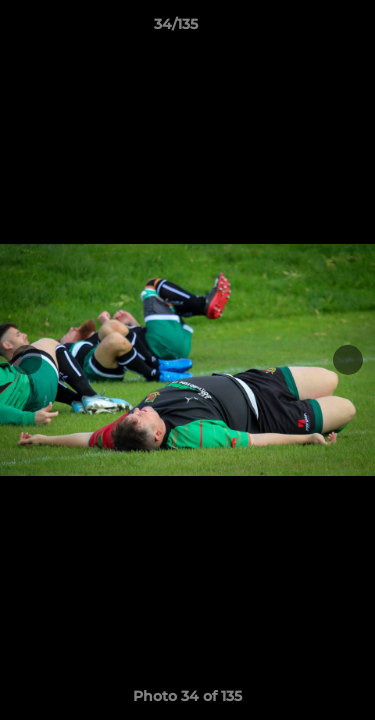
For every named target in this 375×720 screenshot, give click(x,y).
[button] (303, 29)
